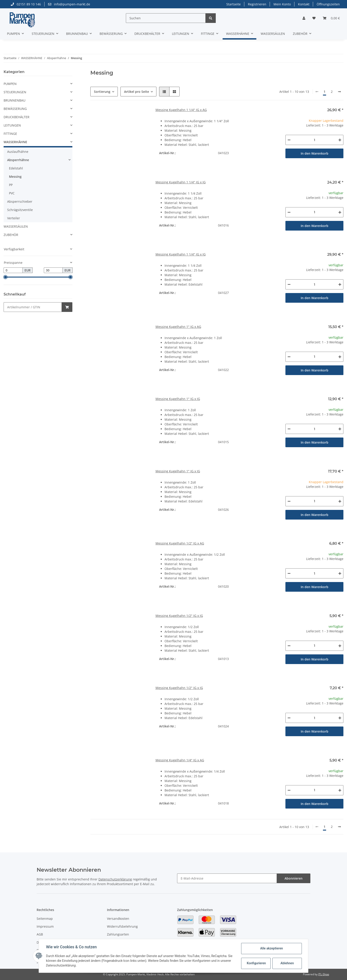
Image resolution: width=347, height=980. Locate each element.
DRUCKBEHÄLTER (17, 117)
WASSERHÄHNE (15, 142)
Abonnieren (294, 878)
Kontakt (304, 4)
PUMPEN (10, 84)
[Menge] (314, 140)
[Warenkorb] (331, 18)
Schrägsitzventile (20, 210)
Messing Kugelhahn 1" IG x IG (178, 399)
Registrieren (257, 4)
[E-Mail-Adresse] (227, 878)
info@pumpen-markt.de (69, 4)
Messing (15, 177)
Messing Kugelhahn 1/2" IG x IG (179, 616)
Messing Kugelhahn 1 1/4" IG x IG (181, 182)
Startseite (234, 4)
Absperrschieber (20, 201)
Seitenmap (45, 919)
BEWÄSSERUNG (15, 109)
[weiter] (339, 92)
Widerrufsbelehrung (122, 926)
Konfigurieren (256, 963)
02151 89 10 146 (26, 4)
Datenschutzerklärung (115, 879)
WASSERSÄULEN (16, 226)
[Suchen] (166, 18)
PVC (12, 193)
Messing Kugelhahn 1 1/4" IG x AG (181, 110)
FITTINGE (10, 134)
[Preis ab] (13, 270)
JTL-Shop (324, 974)
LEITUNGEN (12, 125)
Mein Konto (282, 4)
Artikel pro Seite (137, 92)
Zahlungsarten (118, 934)
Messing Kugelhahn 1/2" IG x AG (180, 543)
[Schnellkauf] (33, 307)
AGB (40, 934)
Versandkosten (118, 919)
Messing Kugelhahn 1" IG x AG (178, 327)
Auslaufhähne (18, 152)
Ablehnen (287, 963)
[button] (304, 18)
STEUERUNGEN (15, 92)
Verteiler (14, 218)
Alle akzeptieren (271, 948)
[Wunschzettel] (314, 18)
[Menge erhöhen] (340, 140)
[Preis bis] (53, 270)
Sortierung (102, 92)
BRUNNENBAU (14, 100)
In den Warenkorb (315, 153)
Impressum (45, 926)
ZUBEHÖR (11, 235)
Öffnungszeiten (328, 4)
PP (11, 185)
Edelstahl (16, 168)
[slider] (5, 277)
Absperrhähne (18, 160)
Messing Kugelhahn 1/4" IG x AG (180, 760)
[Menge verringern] (289, 140)
